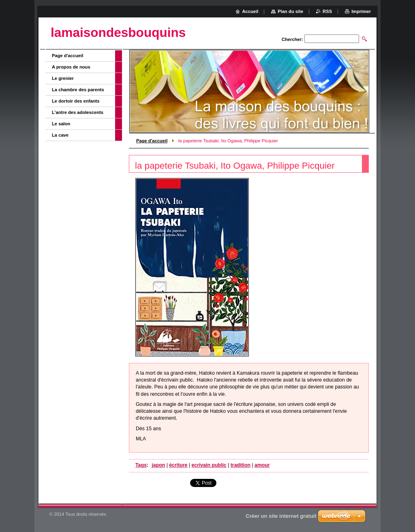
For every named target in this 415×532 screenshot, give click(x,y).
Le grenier (63, 78)
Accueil (250, 11)
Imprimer (361, 11)
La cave (60, 135)
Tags (141, 465)
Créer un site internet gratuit (281, 516)
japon (158, 465)
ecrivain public (209, 465)
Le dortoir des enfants (76, 101)
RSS (327, 11)
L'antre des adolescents (78, 112)
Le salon (61, 124)
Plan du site (290, 11)
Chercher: (292, 39)
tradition (241, 465)
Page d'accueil (152, 141)
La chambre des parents (78, 90)
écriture (178, 465)
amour (262, 465)
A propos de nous (71, 67)
